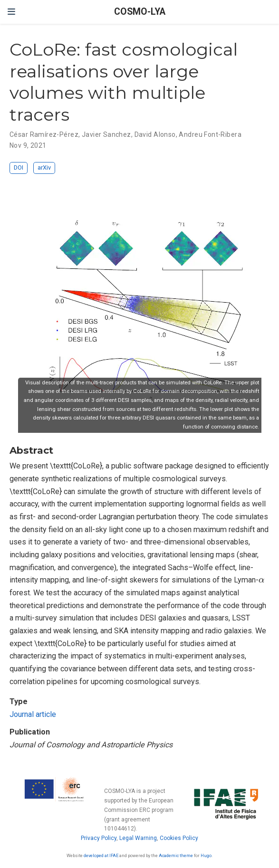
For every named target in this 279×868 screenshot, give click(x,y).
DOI (19, 167)
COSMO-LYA (140, 12)
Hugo (206, 856)
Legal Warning (138, 838)
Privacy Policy (99, 838)
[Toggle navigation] (11, 12)
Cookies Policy (179, 838)
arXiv (44, 167)
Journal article (33, 714)
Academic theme (176, 856)
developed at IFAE (101, 856)
